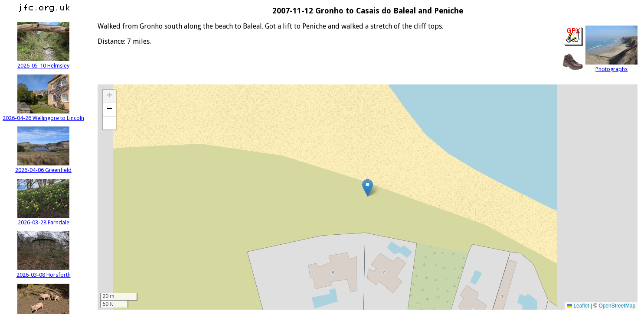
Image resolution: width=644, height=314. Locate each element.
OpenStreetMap (617, 306)
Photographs (611, 66)
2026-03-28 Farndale (43, 219)
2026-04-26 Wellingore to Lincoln (43, 115)
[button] (368, 188)
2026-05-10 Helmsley (43, 62)
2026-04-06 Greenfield (43, 167)
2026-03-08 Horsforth (44, 272)
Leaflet (578, 306)
